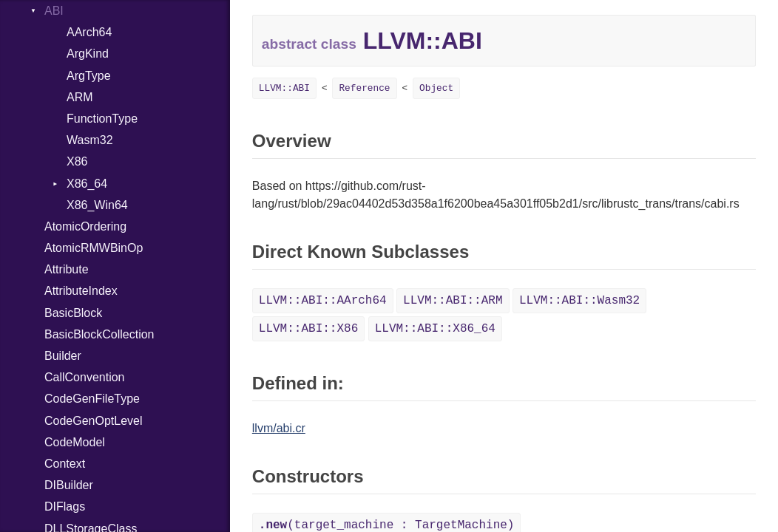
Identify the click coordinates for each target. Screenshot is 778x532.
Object (436, 88)
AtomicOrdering (85, 226)
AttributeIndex (81, 291)
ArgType (89, 76)
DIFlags (65, 507)
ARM (80, 97)
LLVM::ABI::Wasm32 (579, 301)
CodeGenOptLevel (94, 421)
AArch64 (89, 32)
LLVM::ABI (284, 88)
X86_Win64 (97, 205)
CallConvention (85, 377)
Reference (364, 88)
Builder (63, 356)
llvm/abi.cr (279, 428)
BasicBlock (73, 313)
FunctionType (102, 119)
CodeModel (75, 442)
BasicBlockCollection (99, 334)
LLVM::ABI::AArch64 (323, 301)
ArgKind (88, 54)
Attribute (67, 269)
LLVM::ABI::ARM (453, 301)
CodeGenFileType (92, 399)
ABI (54, 11)
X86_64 (87, 184)
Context (65, 464)
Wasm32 (90, 140)
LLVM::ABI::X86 (308, 329)
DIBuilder (69, 485)
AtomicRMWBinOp (94, 248)
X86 (77, 161)
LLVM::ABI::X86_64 (435, 329)
